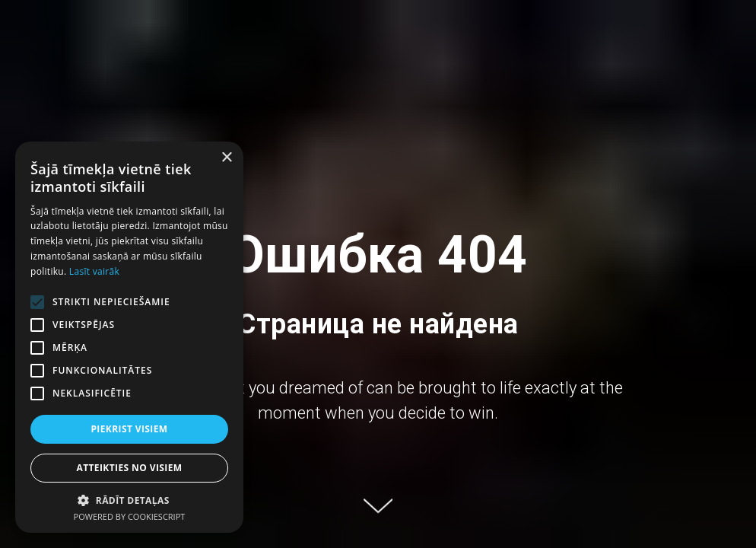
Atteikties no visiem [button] (129, 468)
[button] (129, 500)
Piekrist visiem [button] (129, 429)
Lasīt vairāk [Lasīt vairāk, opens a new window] (94, 271)
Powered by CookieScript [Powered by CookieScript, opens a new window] (130, 516)
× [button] (226, 158)
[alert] (129, 337)
